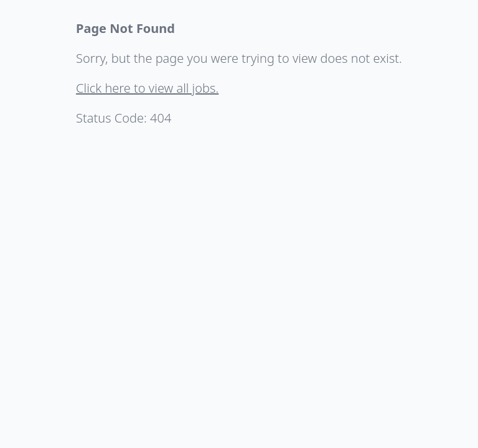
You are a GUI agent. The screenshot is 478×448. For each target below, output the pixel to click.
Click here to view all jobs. (147, 88)
